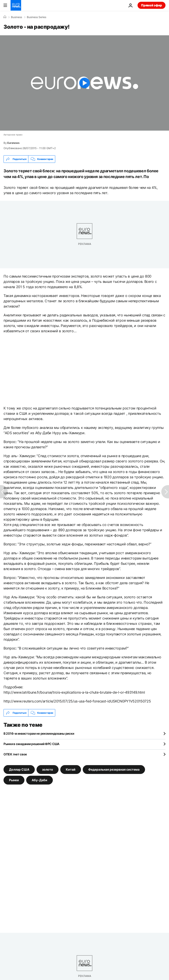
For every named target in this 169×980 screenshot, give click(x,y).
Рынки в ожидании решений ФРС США (31, 744)
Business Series (37, 17)
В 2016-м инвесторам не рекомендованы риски (39, 733)
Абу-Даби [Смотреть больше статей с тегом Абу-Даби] (39, 780)
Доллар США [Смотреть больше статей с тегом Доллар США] (19, 769)
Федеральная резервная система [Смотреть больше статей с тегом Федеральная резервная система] (114, 769)
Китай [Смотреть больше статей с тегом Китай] (71, 769)
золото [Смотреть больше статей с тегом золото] (48, 769)
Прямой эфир (152, 5)
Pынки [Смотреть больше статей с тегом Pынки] (14, 780)
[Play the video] (84, 83)
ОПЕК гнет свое (15, 754)
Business (17, 17)
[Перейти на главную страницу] (16, 5)
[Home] (5, 17)
